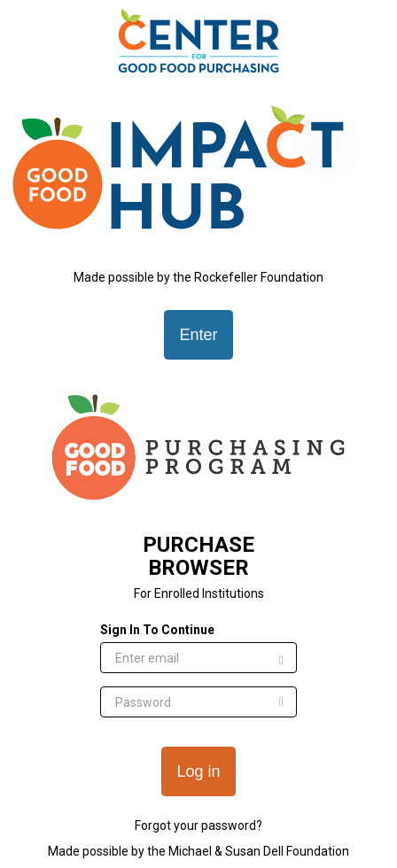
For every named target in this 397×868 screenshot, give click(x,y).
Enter (198, 335)
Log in (198, 771)
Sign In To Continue (157, 630)
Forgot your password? (198, 825)
